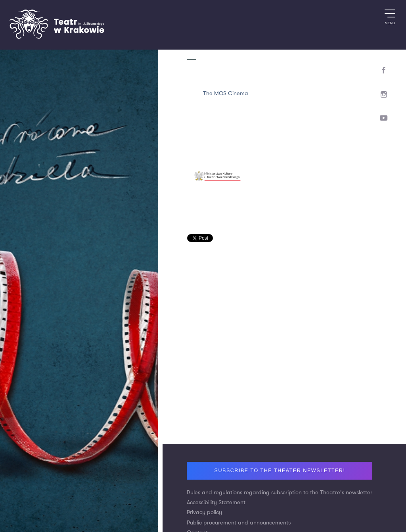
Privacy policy (204, 512)
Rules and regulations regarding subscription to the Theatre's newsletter (280, 493)
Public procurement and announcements (239, 523)
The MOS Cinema (226, 93)
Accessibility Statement (216, 502)
